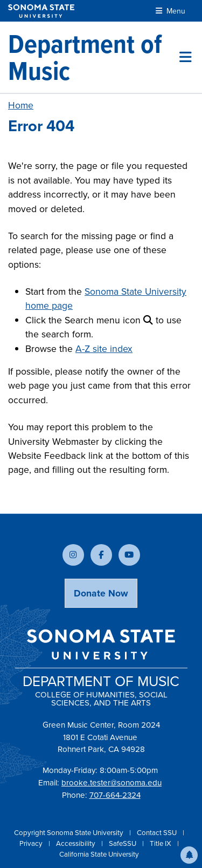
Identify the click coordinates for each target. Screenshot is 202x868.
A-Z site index (104, 349)
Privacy (32, 843)
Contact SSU (158, 833)
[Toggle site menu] (186, 57)
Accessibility (76, 843)
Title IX (161, 843)
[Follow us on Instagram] (73, 555)
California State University (99, 854)
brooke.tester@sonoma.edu (112, 783)
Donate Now (101, 593)
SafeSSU (123, 843)
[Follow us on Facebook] (101, 555)
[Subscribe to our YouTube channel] (129, 555)
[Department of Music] (94, 57)
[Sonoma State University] (41, 11)
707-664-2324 (115, 795)
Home (21, 105)
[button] (189, 855)
